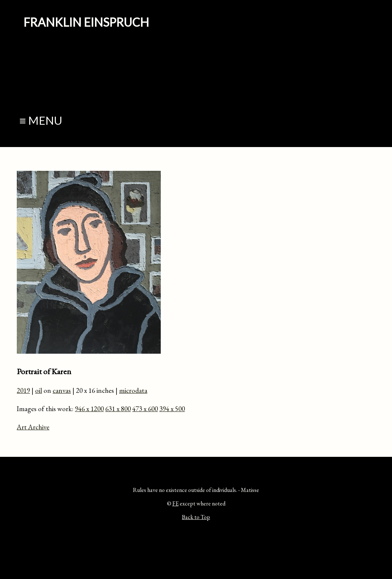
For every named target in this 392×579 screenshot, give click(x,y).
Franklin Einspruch (86, 22)
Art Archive (33, 427)
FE (176, 503)
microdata (133, 390)
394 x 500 (172, 409)
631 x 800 (118, 409)
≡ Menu (41, 121)
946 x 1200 (89, 409)
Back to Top (196, 517)
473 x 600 (145, 409)
